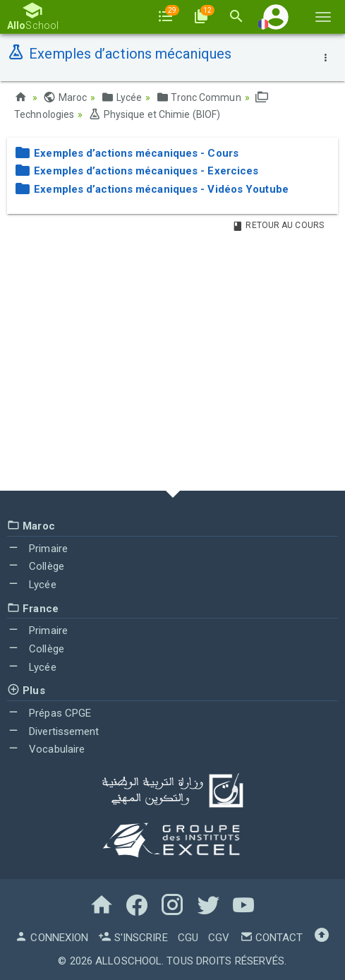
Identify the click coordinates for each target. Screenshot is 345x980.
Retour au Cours (278, 225)
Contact (272, 938)
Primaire (37, 549)
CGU (188, 938)
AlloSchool (128, 961)
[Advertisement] (172, 364)
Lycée (121, 97)
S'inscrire (133, 938)
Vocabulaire (46, 749)
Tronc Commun (198, 97)
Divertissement (53, 731)
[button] (276, 17)
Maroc (65, 97)
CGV (219, 938)
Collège (36, 566)
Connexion (52, 938)
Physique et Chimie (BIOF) (154, 114)
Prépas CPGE (49, 713)
